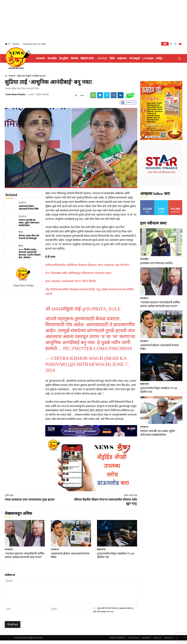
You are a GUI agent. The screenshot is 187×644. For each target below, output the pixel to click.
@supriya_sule (101, 309)
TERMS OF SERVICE (117, 641)
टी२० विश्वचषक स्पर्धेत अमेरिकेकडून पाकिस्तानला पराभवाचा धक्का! (79, 273)
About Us (157, 641)
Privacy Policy (133, 641)
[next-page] (11, 569)
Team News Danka (15, 94)
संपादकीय (144, 259)
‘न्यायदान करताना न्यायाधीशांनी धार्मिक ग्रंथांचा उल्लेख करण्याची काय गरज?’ (24, 557)
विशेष (21, 232)
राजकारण (12, 76)
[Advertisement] (94, 21)
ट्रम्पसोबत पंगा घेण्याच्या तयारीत (157, 263)
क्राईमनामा (101, 549)
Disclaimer (146, 641)
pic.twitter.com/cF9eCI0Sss (98, 348)
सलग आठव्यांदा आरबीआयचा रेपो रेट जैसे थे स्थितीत (71, 281)
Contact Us (169, 641)
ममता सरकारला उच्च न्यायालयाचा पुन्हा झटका (30, 500)
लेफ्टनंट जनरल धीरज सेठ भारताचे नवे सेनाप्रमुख (29, 237)
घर (6, 76)
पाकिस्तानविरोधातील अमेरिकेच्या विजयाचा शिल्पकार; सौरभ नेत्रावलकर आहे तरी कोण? (88, 265)
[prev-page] (7, 569)
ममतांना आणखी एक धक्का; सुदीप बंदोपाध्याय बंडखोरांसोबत (29, 223)
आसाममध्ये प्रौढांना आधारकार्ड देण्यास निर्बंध (29, 208)
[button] (179, 58)
